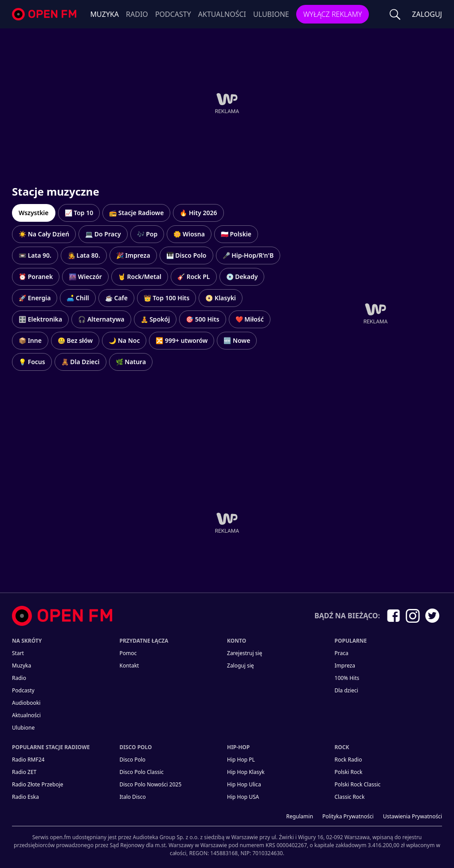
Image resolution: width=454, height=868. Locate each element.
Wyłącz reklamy (333, 14)
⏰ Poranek (36, 277)
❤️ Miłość (250, 319)
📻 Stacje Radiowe (136, 213)
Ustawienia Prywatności (413, 816)
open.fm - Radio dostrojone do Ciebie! (45, 14)
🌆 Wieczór (85, 277)
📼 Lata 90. (35, 255)
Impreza (345, 666)
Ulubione (271, 14)
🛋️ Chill (78, 298)
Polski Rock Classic (358, 784)
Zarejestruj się (245, 653)
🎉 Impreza (133, 255)
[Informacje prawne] (227, 842)
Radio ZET (24, 772)
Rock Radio (348, 760)
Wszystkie (34, 213)
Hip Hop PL (241, 760)
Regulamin (300, 816)
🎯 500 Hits (202, 319)
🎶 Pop (147, 234)
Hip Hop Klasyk (246, 772)
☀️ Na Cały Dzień (44, 234)
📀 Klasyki (221, 298)
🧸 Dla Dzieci (80, 362)
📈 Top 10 (79, 213)
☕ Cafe (116, 298)
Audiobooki (26, 703)
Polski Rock (349, 772)
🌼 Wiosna (189, 234)
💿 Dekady (242, 277)
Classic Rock (350, 797)
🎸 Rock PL (194, 277)
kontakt (129, 666)
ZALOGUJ (427, 14)
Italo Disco (133, 797)
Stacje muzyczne (56, 191)
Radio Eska (25, 797)
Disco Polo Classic (142, 772)
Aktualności (222, 14)
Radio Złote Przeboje (38, 784)
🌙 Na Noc (124, 340)
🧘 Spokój (155, 319)
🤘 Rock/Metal (140, 277)
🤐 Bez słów (75, 340)
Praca (342, 653)
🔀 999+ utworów (182, 340)
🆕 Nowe (237, 340)
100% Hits (347, 678)
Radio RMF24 (28, 760)
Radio (137, 14)
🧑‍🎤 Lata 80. (84, 255)
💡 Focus (32, 362)
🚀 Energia (35, 298)
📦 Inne (30, 340)
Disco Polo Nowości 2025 (151, 784)
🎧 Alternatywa (101, 319)
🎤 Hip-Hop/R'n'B (248, 255)
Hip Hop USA (243, 797)
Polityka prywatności (348, 816)
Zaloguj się (241, 666)
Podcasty (173, 14)
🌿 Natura (131, 362)
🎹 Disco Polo (186, 255)
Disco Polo (133, 760)
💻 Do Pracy (103, 234)
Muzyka (105, 14)
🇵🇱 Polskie (236, 234)
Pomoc (128, 653)
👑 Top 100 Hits (166, 298)
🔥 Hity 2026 (198, 213)
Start (18, 653)
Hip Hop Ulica (244, 784)
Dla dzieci (346, 690)
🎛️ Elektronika (40, 319)
